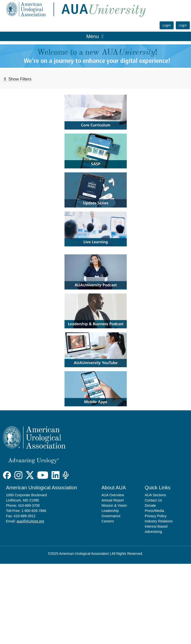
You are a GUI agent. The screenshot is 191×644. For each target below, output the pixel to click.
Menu (95, 36)
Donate (150, 505)
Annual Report (113, 500)
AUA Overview (113, 495)
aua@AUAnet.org (30, 521)
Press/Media (154, 511)
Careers (108, 521)
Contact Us (153, 500)
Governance (111, 516)
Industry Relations (159, 521)
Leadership (110, 511)
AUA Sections (155, 495)
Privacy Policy (156, 516)
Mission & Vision (114, 505)
